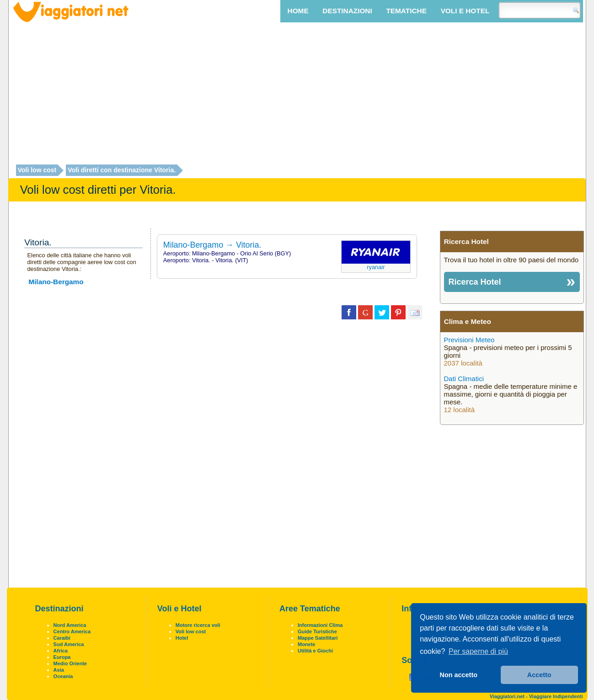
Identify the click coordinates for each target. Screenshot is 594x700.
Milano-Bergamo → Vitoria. (212, 245)
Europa (62, 657)
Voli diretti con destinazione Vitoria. (122, 170)
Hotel (182, 638)
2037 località (463, 363)
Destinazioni (347, 11)
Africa (61, 651)
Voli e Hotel (465, 11)
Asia (59, 670)
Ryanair (376, 267)
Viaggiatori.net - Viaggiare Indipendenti (536, 696)
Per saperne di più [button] (478, 651)
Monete (307, 644)
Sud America (69, 644)
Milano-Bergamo (56, 282)
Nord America (70, 625)
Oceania (63, 676)
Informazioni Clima (320, 625)
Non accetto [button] (459, 675)
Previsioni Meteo (469, 340)
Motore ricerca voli (198, 625)
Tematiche (406, 11)
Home (298, 11)
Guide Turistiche (317, 631)
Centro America (72, 631)
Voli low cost (37, 170)
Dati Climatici (464, 379)
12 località (460, 410)
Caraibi (62, 638)
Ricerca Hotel (475, 282)
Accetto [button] (539, 675)
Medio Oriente (70, 663)
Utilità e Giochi (315, 651)
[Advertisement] (297, 95)
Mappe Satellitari (318, 638)
